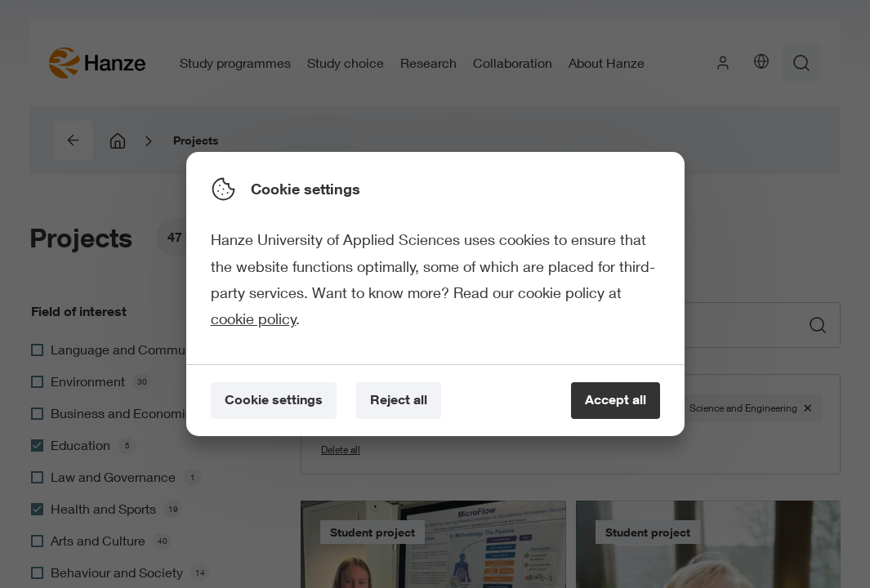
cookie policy (254, 318)
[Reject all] (399, 401)
